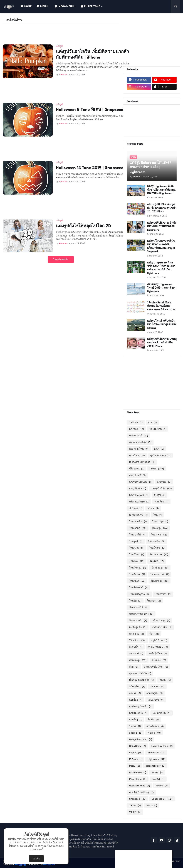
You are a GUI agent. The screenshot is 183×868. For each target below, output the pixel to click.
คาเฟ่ (159, 449)
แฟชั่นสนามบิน (162, 627)
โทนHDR (154, 601)
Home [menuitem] (26, 6)
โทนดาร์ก (159, 535)
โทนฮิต (135, 601)
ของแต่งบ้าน (158, 429)
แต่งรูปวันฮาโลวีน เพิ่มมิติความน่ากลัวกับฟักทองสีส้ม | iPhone (92, 55)
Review (161, 786)
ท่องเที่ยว (161, 502)
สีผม (134, 667)
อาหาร (135, 693)
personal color (155, 766)
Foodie (136, 753)
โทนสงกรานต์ (160, 574)
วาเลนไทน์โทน (158, 647)
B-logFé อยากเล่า (141, 739)
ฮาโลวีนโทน (155, 726)
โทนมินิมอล (138, 568)
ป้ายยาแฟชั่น (138, 621)
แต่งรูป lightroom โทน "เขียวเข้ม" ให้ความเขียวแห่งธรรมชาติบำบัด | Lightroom (161, 268)
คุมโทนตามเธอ (160, 455)
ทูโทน (153, 508)
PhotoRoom (138, 772)
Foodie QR (156, 753)
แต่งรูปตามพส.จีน (140, 482)
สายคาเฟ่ (159, 660)
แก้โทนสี (136, 429)
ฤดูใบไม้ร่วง (159, 640)
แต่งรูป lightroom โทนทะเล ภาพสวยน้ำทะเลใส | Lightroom (150, 167)
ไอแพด (135, 726)
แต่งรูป (157, 469)
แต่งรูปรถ (164, 482)
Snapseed (138, 799)
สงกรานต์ (136, 654)
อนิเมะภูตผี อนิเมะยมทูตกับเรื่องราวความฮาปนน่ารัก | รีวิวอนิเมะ (162, 208)
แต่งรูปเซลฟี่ (137, 475)
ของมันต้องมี (139, 436)
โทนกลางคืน (138, 521)
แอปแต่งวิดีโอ (138, 713)
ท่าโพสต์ (136, 508)
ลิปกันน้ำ (136, 647)
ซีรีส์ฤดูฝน (137, 469)
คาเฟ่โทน (137, 455)
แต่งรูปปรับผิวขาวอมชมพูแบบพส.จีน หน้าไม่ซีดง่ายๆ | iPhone (162, 343)
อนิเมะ (165, 680)
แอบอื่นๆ (136, 700)
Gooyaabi (49, 865)
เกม (152, 422)
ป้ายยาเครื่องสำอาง (141, 614)
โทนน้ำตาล (157, 548)
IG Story (136, 759)
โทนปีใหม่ (137, 554)
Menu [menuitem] (42, 6)
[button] (176, 6)
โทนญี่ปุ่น (160, 528)
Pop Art (158, 779)
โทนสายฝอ (159, 581)
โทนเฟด (157, 561)
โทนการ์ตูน (160, 521)
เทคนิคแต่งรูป (138, 515)
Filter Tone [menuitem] (90, 6)
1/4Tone (136, 422)
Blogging (20, 865)
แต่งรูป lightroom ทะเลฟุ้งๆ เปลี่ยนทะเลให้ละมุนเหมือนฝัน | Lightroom (161, 190)
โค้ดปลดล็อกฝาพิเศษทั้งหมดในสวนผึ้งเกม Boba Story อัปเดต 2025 (161, 306)
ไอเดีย (153, 720)
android (136, 733)
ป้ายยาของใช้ (138, 607)
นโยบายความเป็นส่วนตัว (45, 846)
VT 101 (135, 812)
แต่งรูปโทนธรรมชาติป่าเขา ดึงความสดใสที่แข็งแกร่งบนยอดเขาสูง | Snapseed (161, 246)
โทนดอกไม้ (137, 535)
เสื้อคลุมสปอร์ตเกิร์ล (142, 680)
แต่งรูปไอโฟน (162, 488)
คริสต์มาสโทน (139, 449)
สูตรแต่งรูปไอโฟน (156, 667)
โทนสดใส (137, 581)
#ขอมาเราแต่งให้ (140, 442)
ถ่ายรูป (159, 495)
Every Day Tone (162, 746)
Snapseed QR (162, 799)
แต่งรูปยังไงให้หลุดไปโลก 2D (83, 226)
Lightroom (156, 759)
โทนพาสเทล (159, 554)
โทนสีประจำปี (138, 588)
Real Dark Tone (139, 786)
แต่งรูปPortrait (139, 495)
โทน (158, 515)
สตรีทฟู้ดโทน (158, 654)
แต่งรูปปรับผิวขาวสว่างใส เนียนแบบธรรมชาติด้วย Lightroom (162, 226)
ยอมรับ (36, 859)
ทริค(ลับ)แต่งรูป (139, 502)
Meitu (134, 766)
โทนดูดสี (136, 541)
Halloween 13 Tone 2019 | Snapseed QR (93, 168)
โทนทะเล (136, 548)
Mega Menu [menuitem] (64, 6)
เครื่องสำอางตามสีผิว (142, 462)
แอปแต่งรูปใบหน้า (140, 706)
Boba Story (137, 746)
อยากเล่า (157, 687)
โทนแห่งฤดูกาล (139, 594)
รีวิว (154, 634)
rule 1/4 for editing (141, 792)
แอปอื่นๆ (136, 720)
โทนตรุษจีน (156, 541)
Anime (154, 733)
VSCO (152, 805)
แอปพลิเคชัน (162, 713)
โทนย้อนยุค (160, 568)
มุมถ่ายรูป (136, 634)
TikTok (135, 805)
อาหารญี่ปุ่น (154, 693)
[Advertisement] (68, 32)
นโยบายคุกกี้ (36, 849)
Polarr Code (138, 779)
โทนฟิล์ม (137, 561)
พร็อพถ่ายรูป (161, 621)
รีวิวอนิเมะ (137, 640)
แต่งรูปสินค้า (138, 488)
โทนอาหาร (163, 594)
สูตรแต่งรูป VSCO (140, 673)
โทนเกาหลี (138, 528)
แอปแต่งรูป (156, 700)
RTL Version (174, 861)
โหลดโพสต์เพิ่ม (61, 259)
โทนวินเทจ (137, 574)
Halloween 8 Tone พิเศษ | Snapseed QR (93, 110)
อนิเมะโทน (137, 687)
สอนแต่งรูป (138, 660)
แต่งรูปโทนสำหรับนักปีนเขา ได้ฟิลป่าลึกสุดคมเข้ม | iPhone (162, 324)
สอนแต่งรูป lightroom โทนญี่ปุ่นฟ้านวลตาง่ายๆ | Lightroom (162, 288)
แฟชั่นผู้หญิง (138, 627)
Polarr (157, 772)
